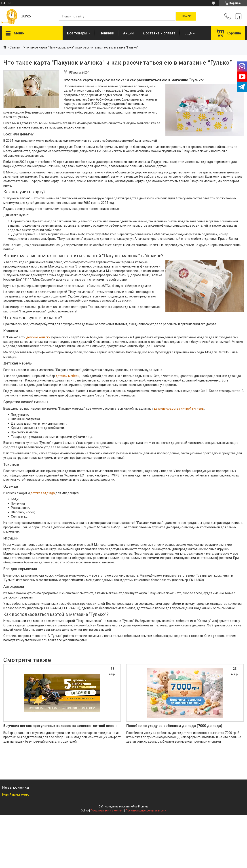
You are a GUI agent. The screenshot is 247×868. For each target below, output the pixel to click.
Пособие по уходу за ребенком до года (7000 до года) (174, 726)
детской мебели (68, 376)
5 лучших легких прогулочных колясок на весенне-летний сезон (60, 726)
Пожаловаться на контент (107, 811)
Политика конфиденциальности (146, 811)
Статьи (15, 47)
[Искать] (186, 16)
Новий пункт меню (16, 794)
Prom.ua (143, 807)
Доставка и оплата (159, 33)
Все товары (77, 33)
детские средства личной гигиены (179, 409)
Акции (128, 33)
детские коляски (38, 337)
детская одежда (43, 493)
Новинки (107, 33)
